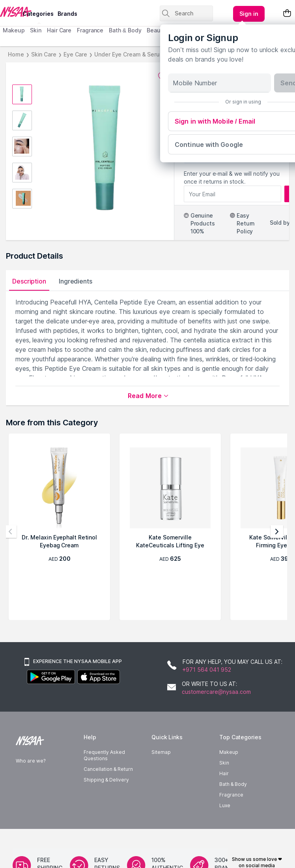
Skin (36, 30)
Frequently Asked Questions (104, 768)
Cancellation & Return (108, 782)
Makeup (14, 30)
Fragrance (90, 30)
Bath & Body (125, 30)
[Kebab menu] (249, 14)
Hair (224, 786)
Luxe (225, 818)
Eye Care (75, 54)
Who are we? (31, 774)
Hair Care (59, 30)
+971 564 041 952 (207, 673)
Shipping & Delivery (106, 793)
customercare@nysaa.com (216, 702)
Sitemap (161, 765)
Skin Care (44, 54)
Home (16, 54)
